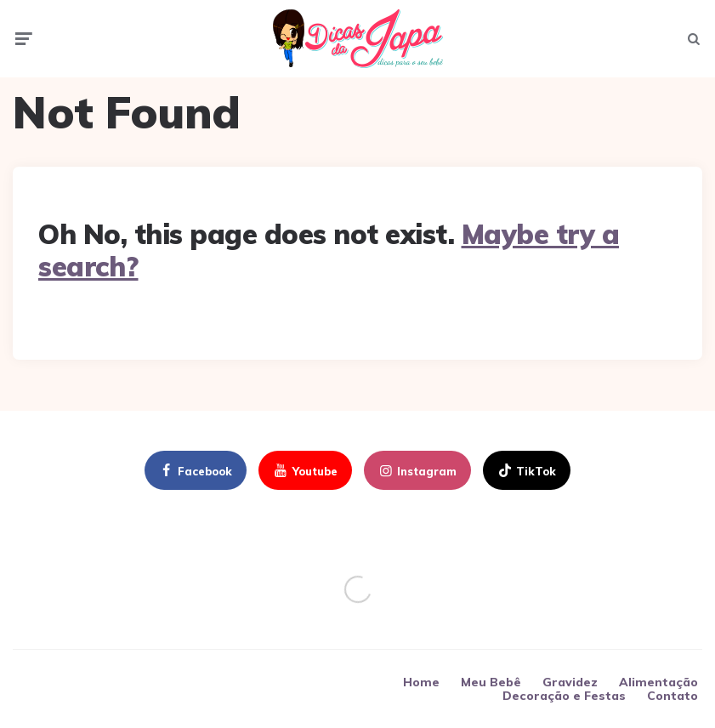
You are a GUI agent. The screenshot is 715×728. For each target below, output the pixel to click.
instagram (417, 471)
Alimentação (658, 682)
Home (421, 682)
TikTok (526, 471)
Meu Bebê (491, 682)
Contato (672, 696)
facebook (195, 471)
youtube (304, 471)
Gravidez (570, 682)
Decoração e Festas (564, 696)
